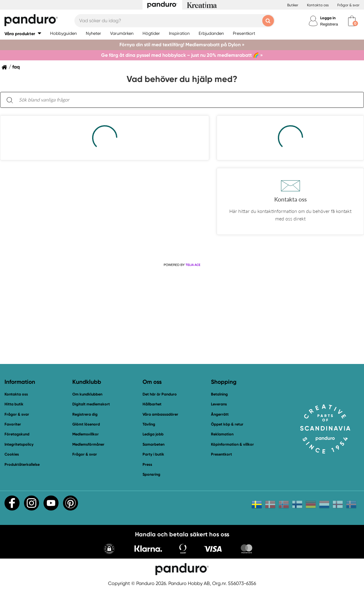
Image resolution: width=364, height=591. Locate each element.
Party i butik (153, 454)
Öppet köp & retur (227, 424)
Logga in (328, 18)
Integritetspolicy (19, 444)
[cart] (352, 21)
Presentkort (221, 454)
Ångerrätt (220, 414)
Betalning (219, 394)
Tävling (149, 424)
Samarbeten (153, 444)
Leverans (219, 404)
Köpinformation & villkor (232, 444)
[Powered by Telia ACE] (182, 265)
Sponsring (151, 474)
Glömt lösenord (86, 424)
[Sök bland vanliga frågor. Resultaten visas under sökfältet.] (187, 100)
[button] (23, 33)
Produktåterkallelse (22, 464)
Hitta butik (14, 404)
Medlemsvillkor (86, 434)
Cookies (12, 454)
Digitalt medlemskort (91, 404)
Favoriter (13, 424)
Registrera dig (85, 414)
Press (147, 464)
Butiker (293, 5)
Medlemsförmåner (88, 444)
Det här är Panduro (160, 394)
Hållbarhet (152, 404)
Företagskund (17, 434)
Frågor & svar (348, 5)
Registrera (329, 24)
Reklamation (222, 434)
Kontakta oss (318, 5)
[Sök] (10, 100)
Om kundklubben (87, 394)
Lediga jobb (153, 434)
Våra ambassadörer (160, 414)
